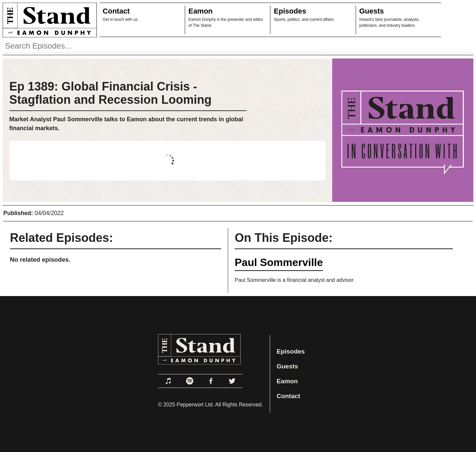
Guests (372, 11)
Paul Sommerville (279, 262)
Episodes (290, 11)
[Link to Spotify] (190, 381)
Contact (116, 11)
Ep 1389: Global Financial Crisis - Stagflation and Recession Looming (110, 93)
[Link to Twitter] (232, 381)
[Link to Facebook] (211, 381)
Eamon (200, 11)
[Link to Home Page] (48, 20)
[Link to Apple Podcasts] (169, 381)
